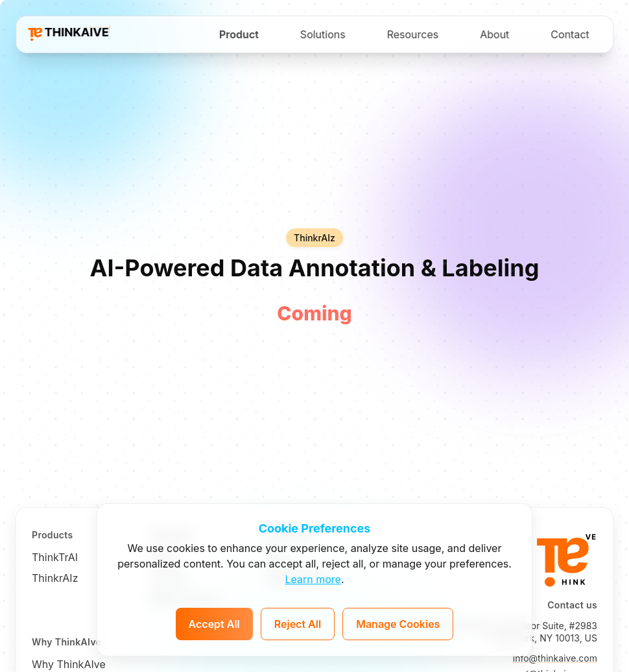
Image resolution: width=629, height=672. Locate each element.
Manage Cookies (398, 624)
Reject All (298, 624)
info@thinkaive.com (555, 658)
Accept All (214, 624)
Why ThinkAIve (69, 664)
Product (239, 34)
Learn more (313, 579)
